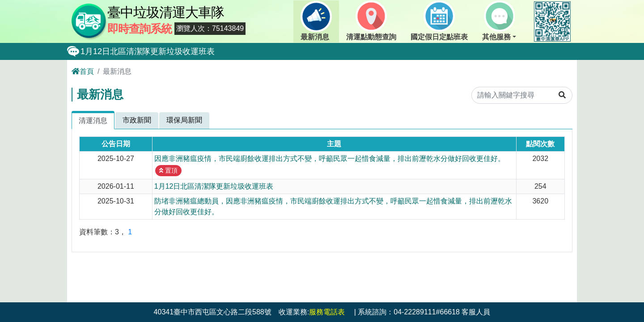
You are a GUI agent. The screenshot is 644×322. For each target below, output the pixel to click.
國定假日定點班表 (439, 21)
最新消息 (316, 21)
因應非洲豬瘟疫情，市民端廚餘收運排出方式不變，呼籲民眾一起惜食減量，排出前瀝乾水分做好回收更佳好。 (330, 159)
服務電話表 (327, 312)
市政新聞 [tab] (137, 120)
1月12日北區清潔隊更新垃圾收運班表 (148, 51)
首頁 (83, 71)
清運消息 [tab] (93, 121)
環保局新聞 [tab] (184, 120)
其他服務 (498, 21)
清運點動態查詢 (371, 21)
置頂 (168, 170)
